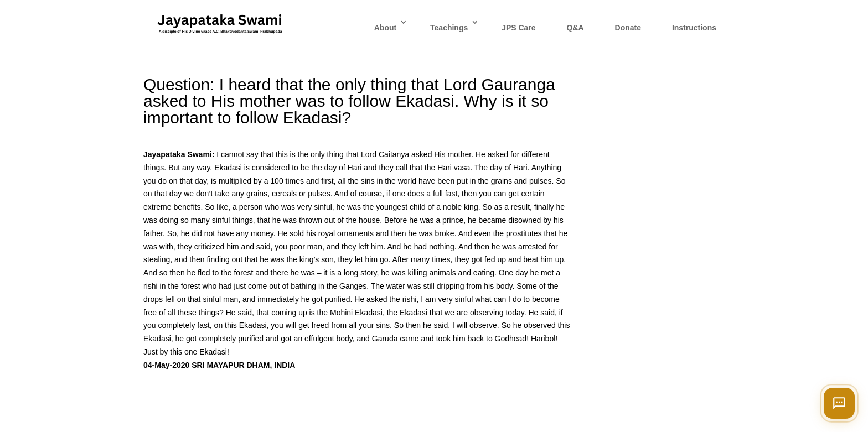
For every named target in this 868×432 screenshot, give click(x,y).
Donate (628, 28)
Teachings (449, 28)
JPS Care (518, 28)
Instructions (694, 28)
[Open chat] (839, 403)
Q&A (575, 28)
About (385, 28)
